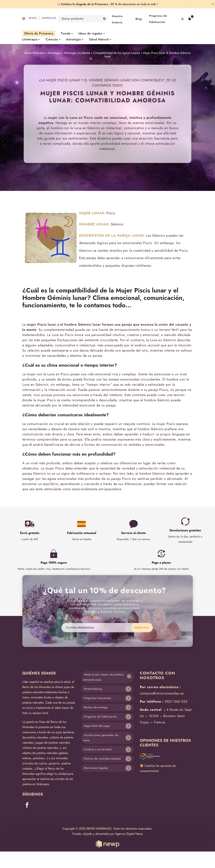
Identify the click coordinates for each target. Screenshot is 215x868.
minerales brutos (41, 697)
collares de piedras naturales (40, 748)
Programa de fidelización (100, 717)
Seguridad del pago (97, 726)
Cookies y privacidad (98, 749)
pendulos (39, 758)
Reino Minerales (35, 53)
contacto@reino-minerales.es (162, 693)
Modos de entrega (96, 707)
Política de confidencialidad (102, 759)
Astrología (54, 53)
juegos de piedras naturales (52, 743)
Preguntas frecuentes (97, 698)
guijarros (54, 763)
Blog (139, 19)
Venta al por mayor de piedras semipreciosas (103, 677)
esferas (27, 758)
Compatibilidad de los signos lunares (117, 53)
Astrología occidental (77, 53)
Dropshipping (93, 689)
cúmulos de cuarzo (35, 763)
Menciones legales (96, 768)
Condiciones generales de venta (101, 738)
